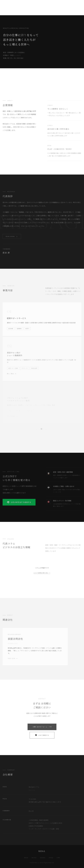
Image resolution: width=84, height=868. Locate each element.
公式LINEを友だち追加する (19, 504)
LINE (58, 858)
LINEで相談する (42, 737)
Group (51, 858)
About (26, 858)
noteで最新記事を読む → (42, 573)
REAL (6, 4)
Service (34, 858)
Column (43, 858)
